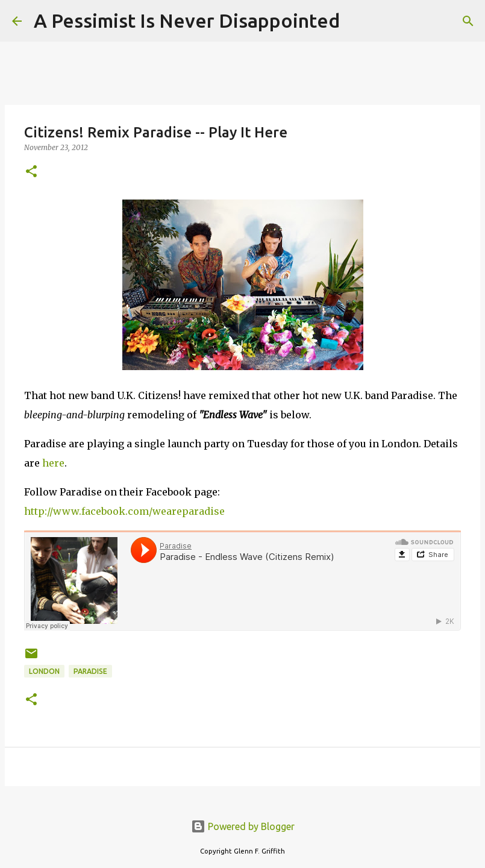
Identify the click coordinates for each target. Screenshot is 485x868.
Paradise (90, 671)
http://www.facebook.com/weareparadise (124, 511)
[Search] (357, 21)
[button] (31, 172)
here (53, 463)
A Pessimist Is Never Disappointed (187, 20)
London (44, 671)
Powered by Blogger (243, 826)
